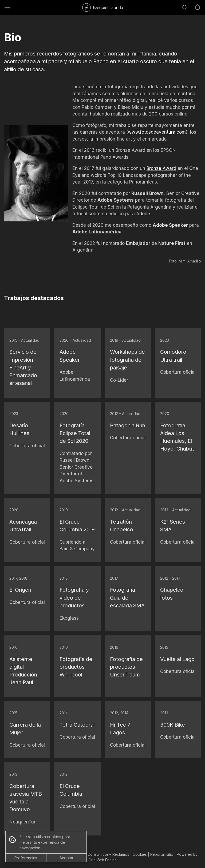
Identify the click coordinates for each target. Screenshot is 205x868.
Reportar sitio (162, 854)
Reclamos (121, 854)
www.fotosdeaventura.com (157, 132)
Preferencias (26, 858)
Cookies (140, 854)
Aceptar (66, 858)
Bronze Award (161, 168)
